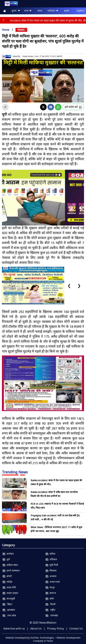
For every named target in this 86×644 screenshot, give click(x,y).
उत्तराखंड (52, 615)
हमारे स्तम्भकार (11, 571)
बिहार (7, 604)
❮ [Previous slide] (69, 285)
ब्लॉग (50, 599)
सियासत (51, 571)
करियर (50, 554)
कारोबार (8, 554)
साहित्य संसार (10, 565)
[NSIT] (43, 383)
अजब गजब (53, 582)
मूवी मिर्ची (52, 565)
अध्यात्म (51, 576)
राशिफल (51, 559)
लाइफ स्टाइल (10, 593)
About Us (36, 628)
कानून (50, 587)
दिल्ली (51, 604)
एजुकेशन (80, 11)
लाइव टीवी (9, 587)
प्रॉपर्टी (7, 576)
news (21, 30)
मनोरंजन (53, 11)
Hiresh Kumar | (28, 56)
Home (6, 30)
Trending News (15, 472)
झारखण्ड (9, 610)
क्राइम (67, 11)
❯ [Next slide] (79, 285)
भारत (40, 11)
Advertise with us (14, 628)
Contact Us (76, 628)
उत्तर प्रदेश (9, 615)
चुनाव (16, 11)
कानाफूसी (9, 599)
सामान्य (51, 593)
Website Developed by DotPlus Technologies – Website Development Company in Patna (43, 639)
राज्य (28, 11)
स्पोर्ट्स (7, 582)
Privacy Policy (56, 628)
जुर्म (6, 559)
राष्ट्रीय (50, 610)
